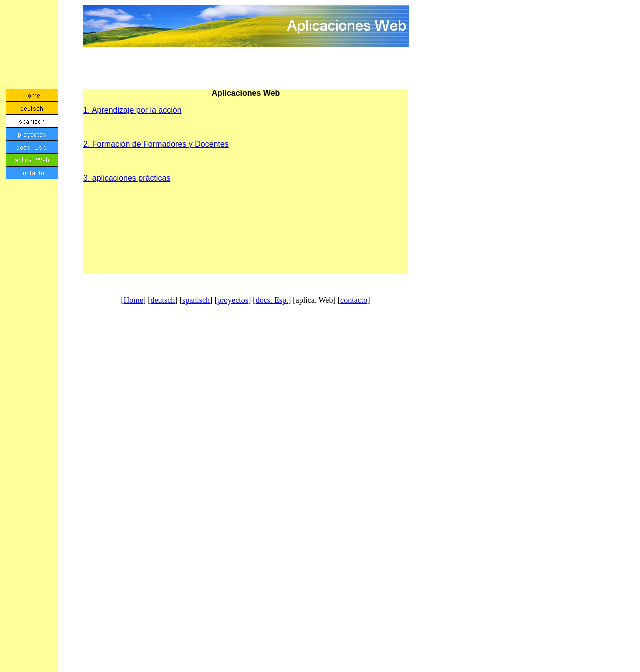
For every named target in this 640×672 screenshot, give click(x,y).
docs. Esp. (272, 300)
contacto (354, 300)
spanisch (196, 300)
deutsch (163, 300)
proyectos (233, 300)
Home (134, 300)
